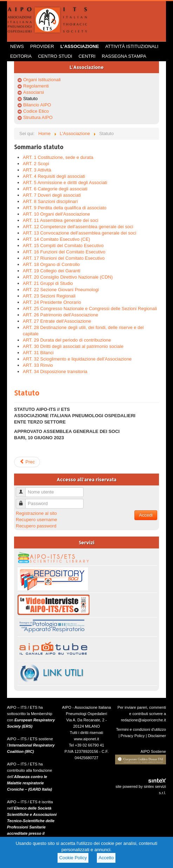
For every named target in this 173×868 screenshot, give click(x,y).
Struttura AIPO (38, 117)
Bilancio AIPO (37, 105)
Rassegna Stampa (124, 56)
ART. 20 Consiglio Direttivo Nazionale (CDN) (68, 277)
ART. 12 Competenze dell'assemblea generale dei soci (78, 227)
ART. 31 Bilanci (38, 353)
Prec (27, 462)
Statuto (30, 99)
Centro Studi (55, 56)
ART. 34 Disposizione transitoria (55, 372)
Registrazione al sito (36, 513)
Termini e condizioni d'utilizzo (141, 729)
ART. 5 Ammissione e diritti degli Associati (65, 183)
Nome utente (23, 489)
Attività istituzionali (132, 46)
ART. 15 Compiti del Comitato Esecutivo (63, 246)
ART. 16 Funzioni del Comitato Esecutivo (64, 252)
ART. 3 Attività (37, 170)
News (17, 46)
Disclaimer (157, 736)
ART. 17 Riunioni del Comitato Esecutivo (64, 258)
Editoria (21, 56)
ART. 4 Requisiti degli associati (54, 176)
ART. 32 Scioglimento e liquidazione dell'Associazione (77, 359)
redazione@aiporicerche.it (143, 720)
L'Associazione (80, 46)
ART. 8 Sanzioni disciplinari (50, 201)
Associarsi (34, 92)
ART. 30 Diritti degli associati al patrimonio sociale (73, 346)
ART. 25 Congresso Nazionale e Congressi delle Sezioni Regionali (90, 309)
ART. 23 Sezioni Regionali (49, 296)
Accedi (146, 515)
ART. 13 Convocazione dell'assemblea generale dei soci (79, 233)
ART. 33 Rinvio (38, 365)
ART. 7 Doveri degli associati (52, 195)
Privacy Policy (133, 736)
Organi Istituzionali (42, 80)
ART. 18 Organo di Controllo (51, 264)
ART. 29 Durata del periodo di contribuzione (67, 340)
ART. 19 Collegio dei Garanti (52, 271)
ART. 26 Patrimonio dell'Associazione (61, 315)
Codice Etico (36, 111)
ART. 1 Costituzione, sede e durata (58, 157)
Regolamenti (36, 86)
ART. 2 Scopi (36, 164)
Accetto (106, 858)
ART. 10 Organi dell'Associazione (56, 214)
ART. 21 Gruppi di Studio (48, 283)
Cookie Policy (73, 858)
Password (23, 501)
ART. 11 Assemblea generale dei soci (61, 220)
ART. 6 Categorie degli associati (55, 189)
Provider (42, 46)
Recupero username (36, 520)
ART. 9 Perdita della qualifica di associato (65, 208)
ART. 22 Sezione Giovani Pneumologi (61, 290)
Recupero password (36, 526)
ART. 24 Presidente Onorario (52, 302)
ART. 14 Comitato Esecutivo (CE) (56, 239)
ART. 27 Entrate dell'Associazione (57, 321)
